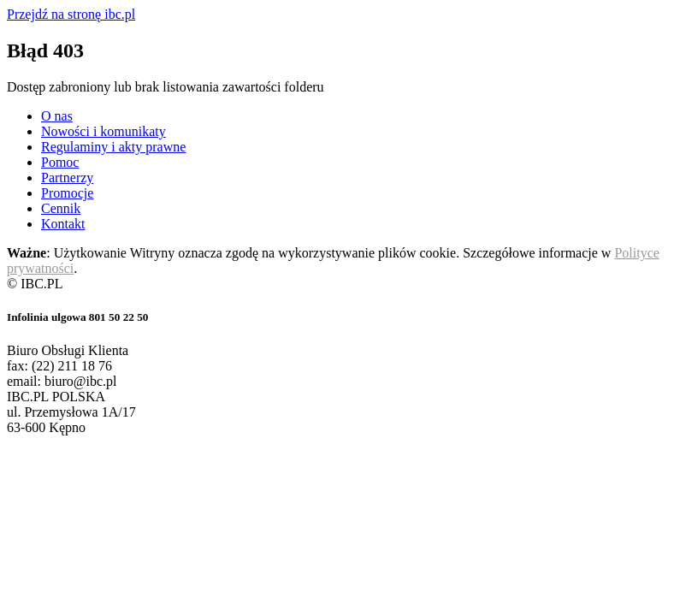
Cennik (61, 208)
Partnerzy (67, 178)
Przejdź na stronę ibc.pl (71, 14)
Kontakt (63, 224)
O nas (57, 116)
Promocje (67, 193)
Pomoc (60, 162)
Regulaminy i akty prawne (113, 147)
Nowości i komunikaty (103, 131)
